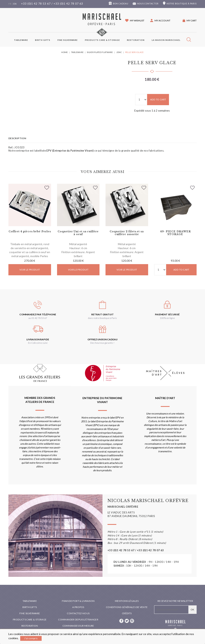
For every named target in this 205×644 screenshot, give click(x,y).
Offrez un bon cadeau (102, 339)
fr (10, 4)
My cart (192, 20)
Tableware (21, 40)
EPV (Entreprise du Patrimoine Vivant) (70, 151)
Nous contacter (148, 4)
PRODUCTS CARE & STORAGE (102, 40)
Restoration (136, 40)
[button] (160, 20)
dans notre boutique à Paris (102, 318)
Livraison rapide (38, 339)
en (15, 4)
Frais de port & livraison (78, 601)
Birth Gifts (43, 40)
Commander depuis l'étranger (78, 620)
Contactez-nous (78, 613)
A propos (78, 607)
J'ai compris (31, 638)
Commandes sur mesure (78, 626)
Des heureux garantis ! (102, 343)
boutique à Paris (182, 4)
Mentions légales (127, 601)
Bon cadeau (121, 4)
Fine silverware (68, 40)
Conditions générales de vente (127, 607)
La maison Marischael (166, 40)
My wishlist (137, 20)
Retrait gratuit (102, 314)
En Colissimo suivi (38, 343)
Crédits (127, 613)
